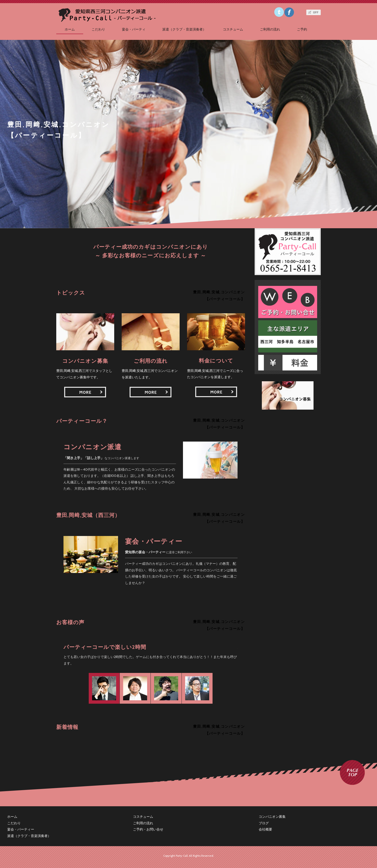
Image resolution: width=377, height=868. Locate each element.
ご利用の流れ (270, 29)
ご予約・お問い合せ (148, 829)
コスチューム (233, 29)
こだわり (98, 29)
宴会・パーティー (21, 829)
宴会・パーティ (134, 29)
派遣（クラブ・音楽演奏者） (184, 29)
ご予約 (302, 29)
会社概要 (265, 829)
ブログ (264, 823)
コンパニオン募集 (272, 817)
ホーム (70, 29)
